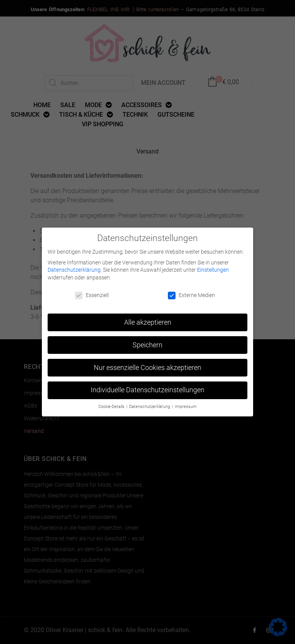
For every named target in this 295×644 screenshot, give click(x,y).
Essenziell (92, 295)
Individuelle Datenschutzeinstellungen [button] (147, 390)
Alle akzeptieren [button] (148, 322)
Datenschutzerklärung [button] (150, 407)
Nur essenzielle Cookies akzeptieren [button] (147, 367)
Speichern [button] (147, 345)
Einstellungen (213, 270)
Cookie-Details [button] (112, 407)
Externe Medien (191, 295)
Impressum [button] (186, 407)
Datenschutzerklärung (74, 270)
